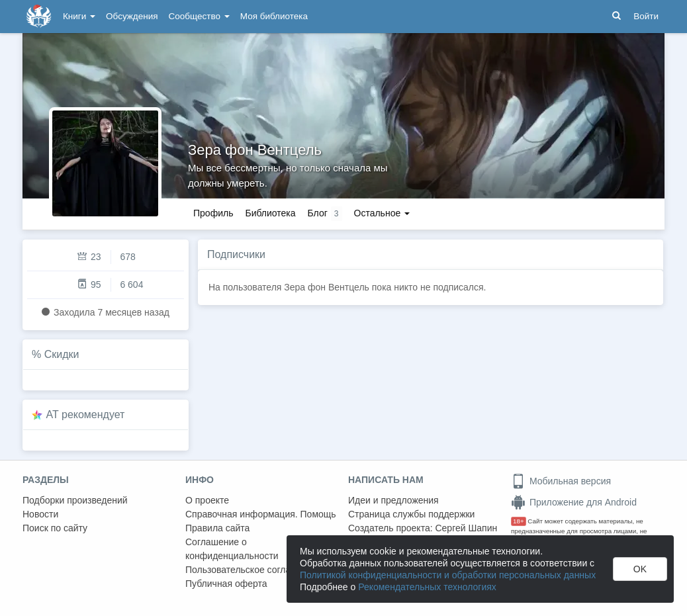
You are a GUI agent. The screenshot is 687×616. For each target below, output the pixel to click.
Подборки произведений (75, 500)
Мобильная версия (561, 481)
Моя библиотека (274, 16)
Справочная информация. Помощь (261, 514)
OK (640, 569)
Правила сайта (217, 528)
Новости (40, 514)
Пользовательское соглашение (252, 570)
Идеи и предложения (393, 500)
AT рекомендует (86, 415)
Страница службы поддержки (411, 514)
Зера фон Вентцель (255, 150)
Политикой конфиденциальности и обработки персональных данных (448, 575)
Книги (79, 16)
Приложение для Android (574, 502)
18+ (519, 521)
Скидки (62, 354)
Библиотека (270, 213)
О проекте (207, 500)
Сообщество (199, 16)
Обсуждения (132, 16)
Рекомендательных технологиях (427, 587)
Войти (646, 16)
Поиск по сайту (55, 528)
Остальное (382, 213)
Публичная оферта (226, 584)
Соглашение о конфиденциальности (232, 549)
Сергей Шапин (466, 528)
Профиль (213, 213)
